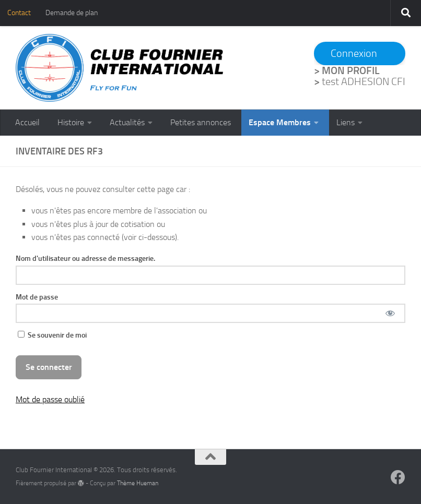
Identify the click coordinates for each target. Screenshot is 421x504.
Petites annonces (201, 122)
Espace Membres (280, 122)
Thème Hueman (138, 483)
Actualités (127, 122)
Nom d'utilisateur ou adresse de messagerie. (85, 258)
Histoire (71, 122)
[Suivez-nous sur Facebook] (398, 477)
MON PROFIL (351, 70)
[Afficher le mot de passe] (390, 313)
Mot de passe (37, 297)
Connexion (354, 53)
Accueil (27, 122)
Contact (19, 13)
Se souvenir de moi (52, 335)
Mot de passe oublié (50, 399)
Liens (346, 122)
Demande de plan (72, 13)
